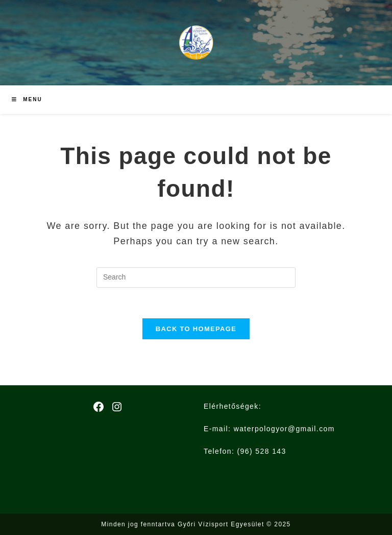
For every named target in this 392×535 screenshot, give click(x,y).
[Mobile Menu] (27, 100)
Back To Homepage (196, 329)
